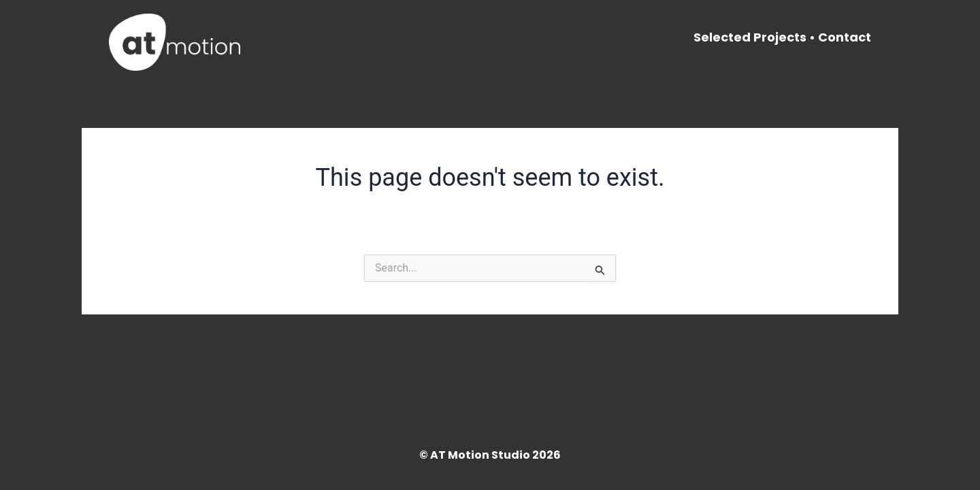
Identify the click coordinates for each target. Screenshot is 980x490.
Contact (845, 37)
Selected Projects (750, 37)
